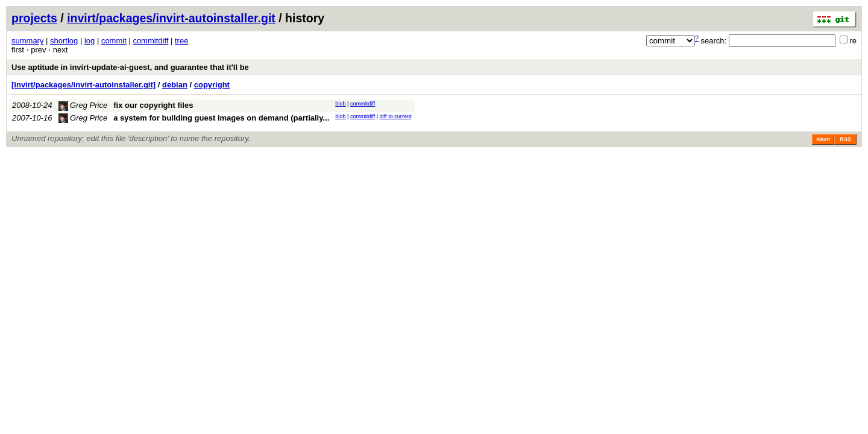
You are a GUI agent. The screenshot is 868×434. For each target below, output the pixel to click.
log (90, 41)
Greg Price (83, 105)
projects (34, 18)
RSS (845, 139)
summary (27, 41)
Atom (823, 139)
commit (114, 41)
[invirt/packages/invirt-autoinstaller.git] (83, 85)
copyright (212, 85)
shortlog (64, 41)
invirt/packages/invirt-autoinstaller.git (171, 18)
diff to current (396, 116)
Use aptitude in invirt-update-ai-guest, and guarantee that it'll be (130, 67)
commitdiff (150, 41)
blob (340, 104)
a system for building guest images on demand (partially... (221, 118)
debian (175, 85)
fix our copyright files (153, 105)
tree (181, 41)
